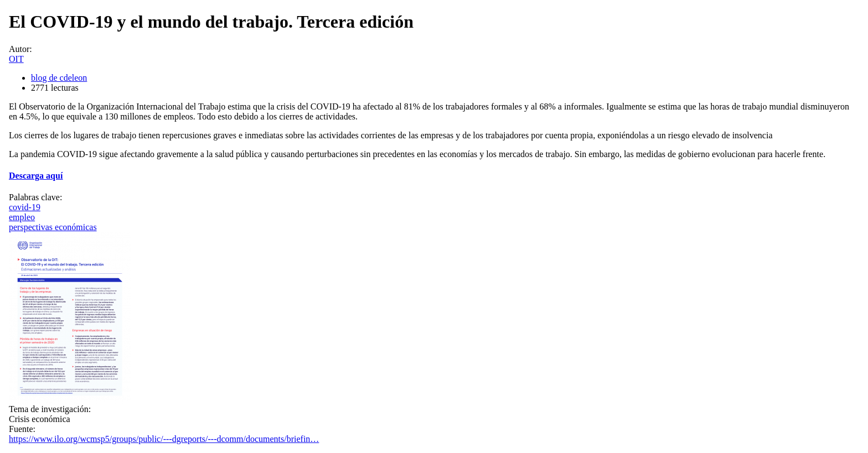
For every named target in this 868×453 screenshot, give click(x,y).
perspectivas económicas (53, 227)
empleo (22, 217)
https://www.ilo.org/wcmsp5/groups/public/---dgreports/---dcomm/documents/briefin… (164, 439)
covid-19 (25, 207)
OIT (16, 59)
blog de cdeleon (59, 78)
